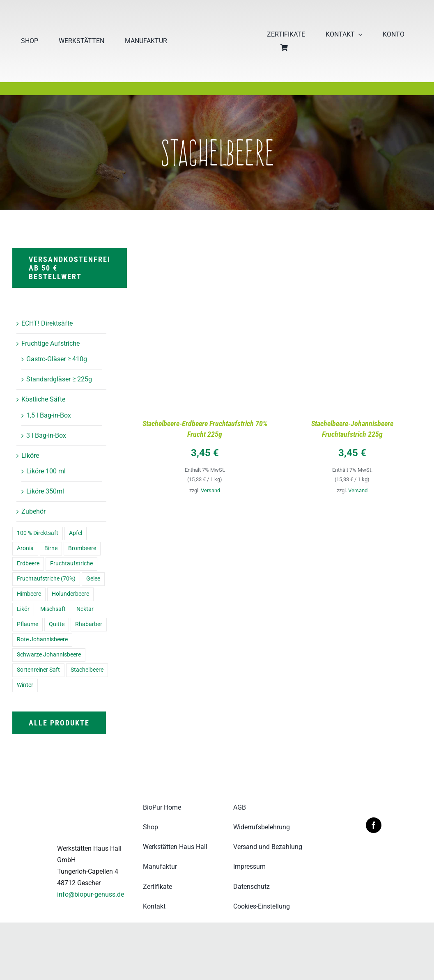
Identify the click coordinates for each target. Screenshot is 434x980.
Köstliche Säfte (43, 399)
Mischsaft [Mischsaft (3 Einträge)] (53, 609)
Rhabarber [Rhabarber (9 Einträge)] (89, 624)
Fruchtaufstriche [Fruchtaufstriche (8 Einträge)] (71, 563)
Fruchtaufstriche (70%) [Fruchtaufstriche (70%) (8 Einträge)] (46, 579)
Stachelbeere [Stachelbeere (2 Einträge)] (87, 670)
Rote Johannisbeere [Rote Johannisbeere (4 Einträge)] (42, 639)
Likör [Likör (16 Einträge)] (23, 609)
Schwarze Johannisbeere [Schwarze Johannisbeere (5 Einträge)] (49, 655)
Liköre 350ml (45, 491)
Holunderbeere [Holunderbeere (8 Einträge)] (70, 594)
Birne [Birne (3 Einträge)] (51, 548)
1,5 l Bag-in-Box (49, 415)
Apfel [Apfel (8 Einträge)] (76, 533)
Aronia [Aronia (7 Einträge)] (25, 548)
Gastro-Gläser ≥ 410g (57, 359)
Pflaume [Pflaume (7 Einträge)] (28, 624)
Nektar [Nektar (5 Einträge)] (85, 609)
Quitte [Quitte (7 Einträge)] (57, 624)
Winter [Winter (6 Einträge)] (25, 685)
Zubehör (33, 511)
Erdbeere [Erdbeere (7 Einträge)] (28, 563)
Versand (210, 490)
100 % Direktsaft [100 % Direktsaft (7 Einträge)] (38, 533)
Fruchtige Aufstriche (51, 343)
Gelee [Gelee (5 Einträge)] (93, 579)
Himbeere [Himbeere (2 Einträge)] (29, 594)
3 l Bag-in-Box (46, 435)
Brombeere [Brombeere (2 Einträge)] (82, 548)
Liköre (30, 456)
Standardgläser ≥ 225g (59, 379)
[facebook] (374, 825)
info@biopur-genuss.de (91, 894)
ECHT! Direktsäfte (47, 323)
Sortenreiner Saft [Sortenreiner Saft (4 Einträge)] (38, 670)
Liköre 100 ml (46, 471)
